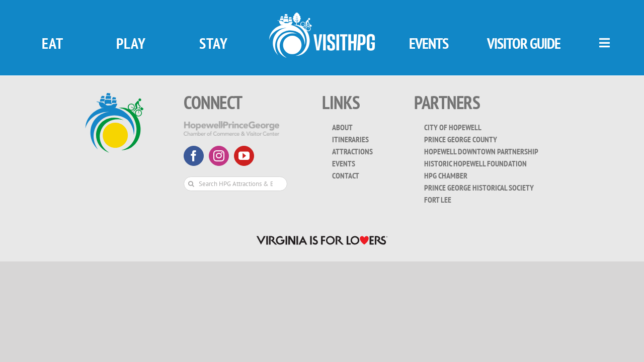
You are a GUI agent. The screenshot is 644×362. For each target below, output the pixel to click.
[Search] (191, 184)
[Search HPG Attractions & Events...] (235, 184)
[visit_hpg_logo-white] (322, 17)
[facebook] (194, 156)
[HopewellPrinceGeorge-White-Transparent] (231, 125)
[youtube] (244, 156)
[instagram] (219, 156)
